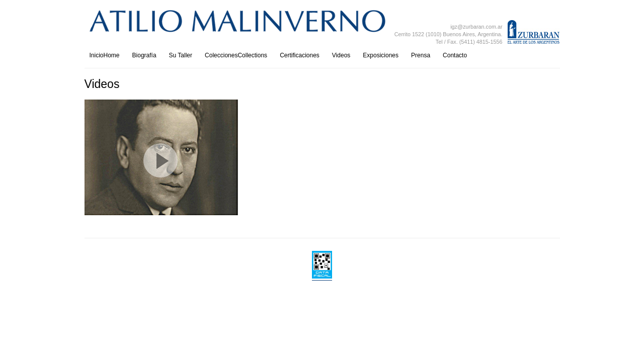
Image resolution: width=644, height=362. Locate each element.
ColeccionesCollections (236, 55)
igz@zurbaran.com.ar (476, 27)
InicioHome (105, 55)
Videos (341, 55)
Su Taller (181, 55)
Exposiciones (381, 55)
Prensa (421, 55)
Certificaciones (300, 55)
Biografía (144, 55)
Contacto (455, 55)
